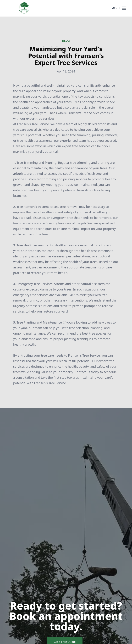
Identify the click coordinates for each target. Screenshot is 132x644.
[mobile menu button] (124, 8)
